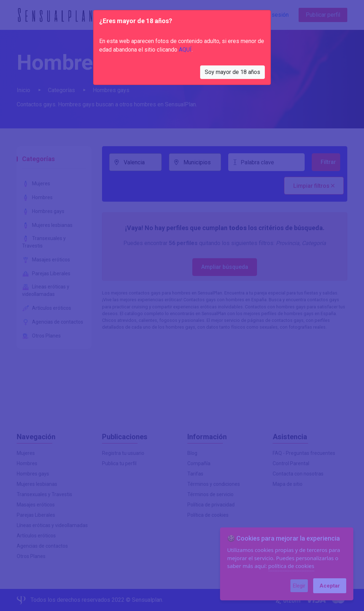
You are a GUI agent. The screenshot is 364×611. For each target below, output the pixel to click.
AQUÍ (185, 50)
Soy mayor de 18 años (232, 72)
